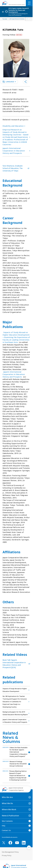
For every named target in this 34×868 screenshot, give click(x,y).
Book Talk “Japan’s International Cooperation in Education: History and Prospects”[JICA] (16, 664)
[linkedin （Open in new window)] (24, 843)
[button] (9, 82)
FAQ (4, 826)
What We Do (7, 803)
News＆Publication (10, 816)
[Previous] (28, 19)
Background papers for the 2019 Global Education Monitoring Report (16, 713)
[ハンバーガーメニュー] (29, 2)
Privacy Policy (7, 855)
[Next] (31, 19)
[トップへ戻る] (29, 847)
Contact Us (6, 830)
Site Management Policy (10, 852)
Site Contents (7, 821)
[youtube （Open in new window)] (17, 843)
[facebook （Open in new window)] (10, 843)
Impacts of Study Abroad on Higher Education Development (16, 690)
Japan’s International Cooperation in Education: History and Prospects (14, 374)
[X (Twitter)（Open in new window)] (4, 843)
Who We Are (7, 797)
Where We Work (9, 809)
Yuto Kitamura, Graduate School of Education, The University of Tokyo (16, 168)
